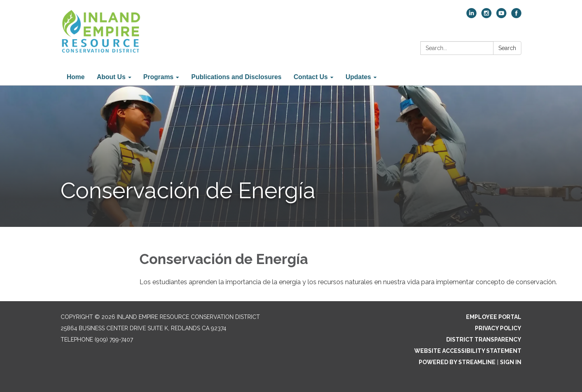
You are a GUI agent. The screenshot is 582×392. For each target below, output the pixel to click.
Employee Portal (494, 317)
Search (507, 48)
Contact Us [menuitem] (310, 77)
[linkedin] (471, 16)
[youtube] (501, 16)
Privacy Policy (498, 328)
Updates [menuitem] (358, 77)
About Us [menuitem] (111, 77)
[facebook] (516, 16)
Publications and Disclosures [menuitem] (236, 77)
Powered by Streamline (457, 362)
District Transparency (484, 340)
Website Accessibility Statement (468, 351)
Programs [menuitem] (159, 77)
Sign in (511, 362)
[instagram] (486, 16)
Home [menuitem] (76, 77)
